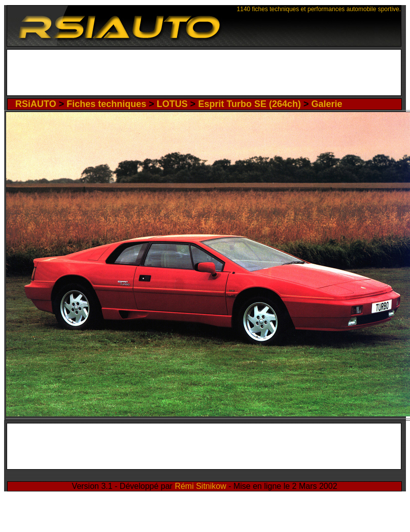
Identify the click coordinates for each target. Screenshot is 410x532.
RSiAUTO (36, 104)
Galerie (327, 104)
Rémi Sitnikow (200, 486)
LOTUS (172, 104)
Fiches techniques (106, 104)
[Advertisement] (204, 75)
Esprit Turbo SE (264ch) (249, 104)
